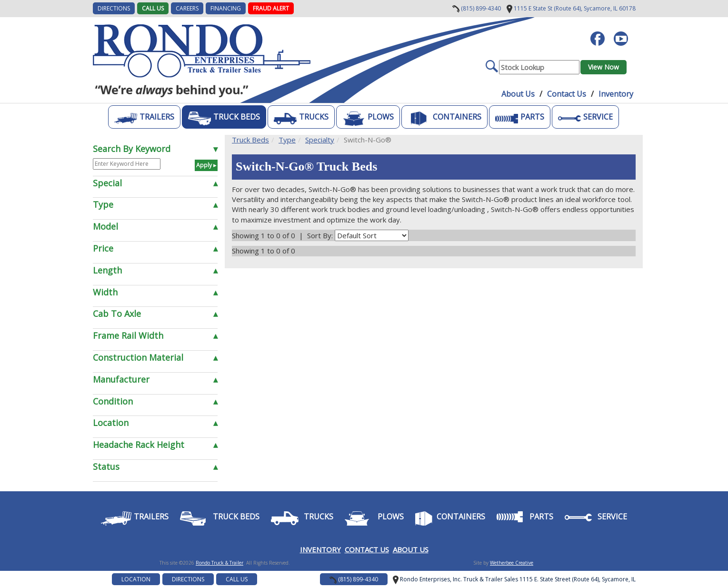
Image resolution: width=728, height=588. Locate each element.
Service (585, 119)
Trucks (301, 119)
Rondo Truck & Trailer (219, 563)
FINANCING (226, 8)
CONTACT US (367, 549)
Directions (188, 579)
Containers (444, 119)
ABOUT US (411, 549)
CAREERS (187, 8)
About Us (518, 94)
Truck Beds (224, 119)
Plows (368, 119)
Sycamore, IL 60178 (571, 8)
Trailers (144, 119)
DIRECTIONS (114, 8)
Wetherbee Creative (512, 563)
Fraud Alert (271, 8)
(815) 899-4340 (477, 8)
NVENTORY (322, 549)
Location (136, 579)
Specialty (320, 140)
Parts (520, 119)
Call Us (153, 8)
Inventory (616, 94)
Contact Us (567, 94)
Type (287, 140)
